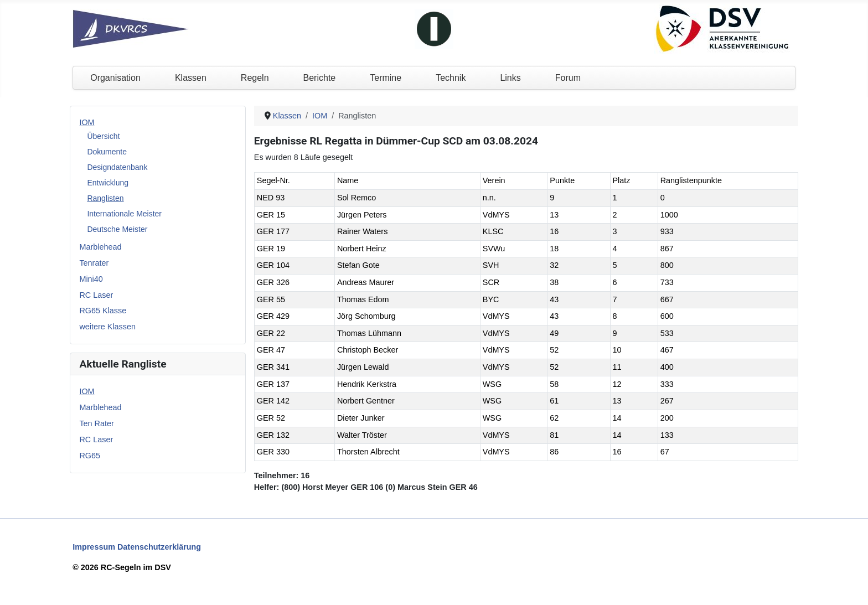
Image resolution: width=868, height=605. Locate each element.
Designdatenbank (117, 167)
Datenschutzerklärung (159, 547)
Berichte (320, 78)
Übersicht (103, 136)
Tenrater (94, 263)
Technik (451, 78)
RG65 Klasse (103, 311)
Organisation (115, 78)
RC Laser (96, 295)
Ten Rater (96, 423)
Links (510, 78)
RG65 (90, 456)
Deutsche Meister (117, 229)
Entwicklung (108, 183)
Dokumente (107, 152)
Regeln (255, 78)
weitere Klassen (107, 327)
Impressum (94, 547)
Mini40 (91, 279)
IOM (87, 122)
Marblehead (100, 247)
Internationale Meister (124, 214)
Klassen (191, 78)
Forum (568, 78)
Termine (386, 78)
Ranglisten (105, 198)
